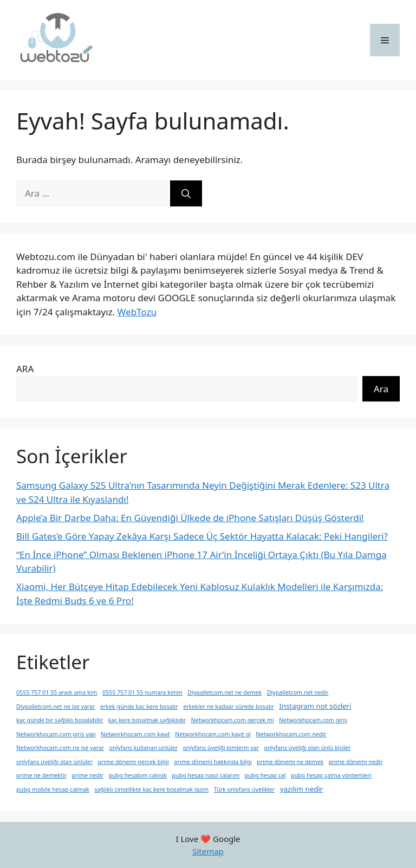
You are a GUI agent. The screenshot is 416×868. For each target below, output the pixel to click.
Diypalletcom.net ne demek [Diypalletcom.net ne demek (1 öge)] (225, 692)
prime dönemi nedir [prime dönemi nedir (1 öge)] (356, 762)
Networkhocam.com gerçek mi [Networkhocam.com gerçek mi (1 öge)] (233, 720)
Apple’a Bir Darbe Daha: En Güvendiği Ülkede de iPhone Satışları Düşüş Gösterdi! (190, 518)
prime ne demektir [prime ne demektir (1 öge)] (41, 775)
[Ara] (186, 193)
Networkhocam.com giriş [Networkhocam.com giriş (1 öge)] (313, 720)
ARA (25, 369)
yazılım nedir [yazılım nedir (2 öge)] (302, 789)
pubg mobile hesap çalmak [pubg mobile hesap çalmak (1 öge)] (53, 789)
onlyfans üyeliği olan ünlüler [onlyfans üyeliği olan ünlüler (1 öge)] (54, 762)
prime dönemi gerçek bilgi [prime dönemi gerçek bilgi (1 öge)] (134, 762)
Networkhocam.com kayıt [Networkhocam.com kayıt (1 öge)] (135, 734)
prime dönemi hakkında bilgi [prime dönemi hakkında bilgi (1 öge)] (213, 762)
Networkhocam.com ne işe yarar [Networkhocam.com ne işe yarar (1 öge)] (60, 748)
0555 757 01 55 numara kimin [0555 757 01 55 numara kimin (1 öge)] (142, 692)
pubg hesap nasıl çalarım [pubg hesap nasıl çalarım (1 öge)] (206, 775)
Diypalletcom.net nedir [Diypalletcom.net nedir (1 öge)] (298, 692)
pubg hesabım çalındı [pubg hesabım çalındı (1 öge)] (138, 775)
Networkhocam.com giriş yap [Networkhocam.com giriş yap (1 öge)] (56, 734)
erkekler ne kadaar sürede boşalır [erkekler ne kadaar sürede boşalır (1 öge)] (229, 707)
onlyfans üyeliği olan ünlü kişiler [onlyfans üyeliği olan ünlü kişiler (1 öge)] (307, 748)
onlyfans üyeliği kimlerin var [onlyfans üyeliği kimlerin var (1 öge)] (221, 748)
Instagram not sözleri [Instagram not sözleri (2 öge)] (315, 706)
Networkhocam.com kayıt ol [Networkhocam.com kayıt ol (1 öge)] (213, 734)
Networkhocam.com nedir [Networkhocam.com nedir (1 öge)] (291, 734)
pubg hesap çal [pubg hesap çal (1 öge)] (265, 775)
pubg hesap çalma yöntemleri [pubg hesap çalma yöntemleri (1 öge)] (331, 775)
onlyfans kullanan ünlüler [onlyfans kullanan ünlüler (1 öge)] (144, 748)
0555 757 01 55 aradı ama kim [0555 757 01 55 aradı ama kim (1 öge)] (57, 692)
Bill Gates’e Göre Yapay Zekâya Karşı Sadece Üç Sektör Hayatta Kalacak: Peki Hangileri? (202, 536)
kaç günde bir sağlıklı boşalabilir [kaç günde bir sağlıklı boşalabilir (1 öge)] (60, 720)
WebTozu (137, 312)
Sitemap (208, 851)
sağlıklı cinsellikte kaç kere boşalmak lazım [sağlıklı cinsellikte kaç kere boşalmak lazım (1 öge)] (151, 789)
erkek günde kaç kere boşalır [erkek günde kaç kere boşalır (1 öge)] (139, 707)
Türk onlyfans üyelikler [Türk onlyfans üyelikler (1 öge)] (245, 789)
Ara (381, 389)
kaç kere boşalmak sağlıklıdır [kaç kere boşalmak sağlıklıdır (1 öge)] (147, 720)
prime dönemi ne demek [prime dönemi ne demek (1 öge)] (290, 762)
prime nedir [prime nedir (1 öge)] (87, 775)
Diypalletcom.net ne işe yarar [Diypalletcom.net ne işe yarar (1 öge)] (56, 707)
